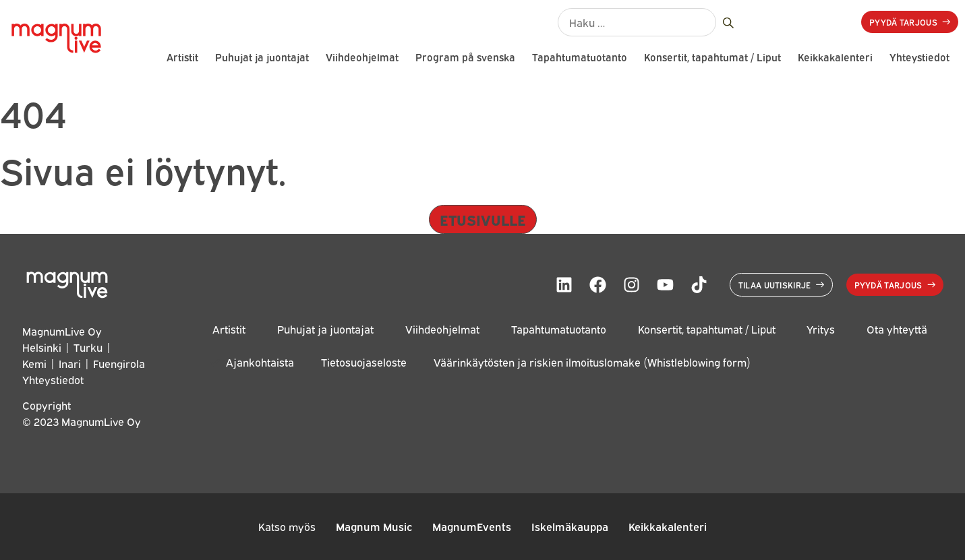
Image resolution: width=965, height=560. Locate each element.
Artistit (182, 57)
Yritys (821, 329)
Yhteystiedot (919, 57)
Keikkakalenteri (835, 57)
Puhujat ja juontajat (262, 57)
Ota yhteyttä (897, 329)
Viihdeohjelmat (362, 57)
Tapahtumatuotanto (580, 57)
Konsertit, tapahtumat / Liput (712, 57)
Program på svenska (465, 57)
